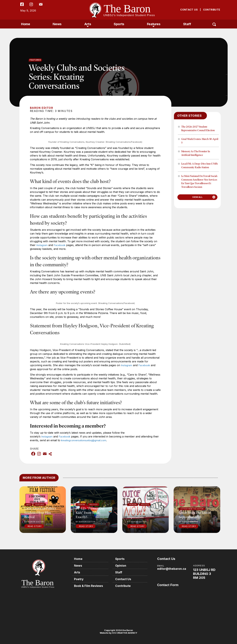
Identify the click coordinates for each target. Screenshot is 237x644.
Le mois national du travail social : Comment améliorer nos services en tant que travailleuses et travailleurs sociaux (200, 181)
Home (26, 24)
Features (154, 24)
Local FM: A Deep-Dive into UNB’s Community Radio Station (199, 165)
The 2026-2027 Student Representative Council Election (198, 128)
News (57, 24)
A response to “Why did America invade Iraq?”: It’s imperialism (145, 513)
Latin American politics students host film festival (40, 513)
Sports (119, 24)
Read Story (35, 526)
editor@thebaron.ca (172, 569)
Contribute (124, 585)
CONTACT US (189, 10)
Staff (187, 24)
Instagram (43, 245)
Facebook (61, 245)
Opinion (122, 565)
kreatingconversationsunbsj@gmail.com (92, 440)
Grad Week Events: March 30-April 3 (200, 141)
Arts (88, 24)
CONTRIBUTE (212, 10)
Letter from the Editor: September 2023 (195, 515)
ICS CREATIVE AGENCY (124, 633)
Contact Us (124, 579)
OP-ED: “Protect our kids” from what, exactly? (90, 513)
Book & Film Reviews (89, 585)
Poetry (79, 579)
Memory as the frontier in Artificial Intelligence (196, 153)
